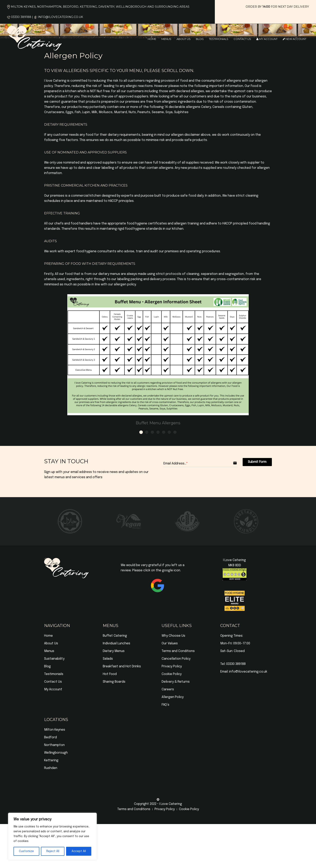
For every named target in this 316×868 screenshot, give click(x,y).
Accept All (79, 851)
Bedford (50, 737)
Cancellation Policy (176, 659)
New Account (295, 39)
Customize (26, 851)
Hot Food (110, 674)
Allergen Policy (173, 697)
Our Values (170, 643)
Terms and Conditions (178, 651)
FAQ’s (165, 705)
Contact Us (242, 39)
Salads (108, 659)
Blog (200, 39)
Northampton (54, 745)
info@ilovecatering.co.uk (60, 17)
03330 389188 (21, 17)
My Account (267, 39)
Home (152, 39)
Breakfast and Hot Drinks (122, 666)
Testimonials (219, 39)
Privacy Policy (172, 666)
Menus (166, 39)
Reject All (53, 851)
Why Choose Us (173, 636)
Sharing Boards (114, 682)
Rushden (51, 768)
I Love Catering (171, 804)
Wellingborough (56, 753)
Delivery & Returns (176, 682)
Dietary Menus (114, 651)
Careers (168, 689)
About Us (184, 39)
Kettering (51, 760)
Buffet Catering (115, 636)
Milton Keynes (55, 730)
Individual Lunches (116, 643)
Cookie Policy (172, 674)
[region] (52, 836)
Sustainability (54, 659)
